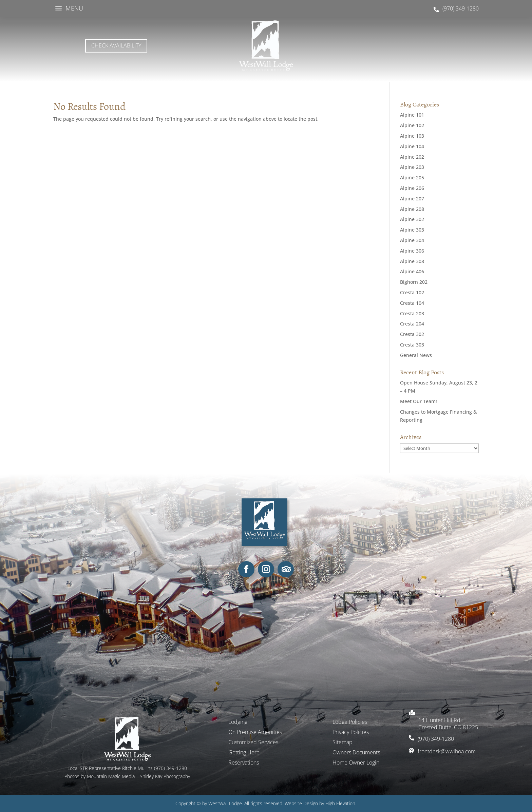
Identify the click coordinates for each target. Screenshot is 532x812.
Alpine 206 (412, 188)
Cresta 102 (412, 292)
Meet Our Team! (419, 401)
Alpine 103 (412, 136)
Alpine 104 (412, 146)
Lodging (238, 722)
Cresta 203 (412, 313)
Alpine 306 (412, 251)
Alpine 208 (412, 209)
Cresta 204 (412, 324)
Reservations (244, 763)
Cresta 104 (412, 303)
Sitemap (343, 743)
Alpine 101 (412, 115)
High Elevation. (341, 803)
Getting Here (244, 753)
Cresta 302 (412, 334)
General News (416, 355)
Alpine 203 (412, 167)
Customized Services (253, 743)
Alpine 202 (412, 157)
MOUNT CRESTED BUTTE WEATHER (416, 46)
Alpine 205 (412, 177)
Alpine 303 (412, 230)
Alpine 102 (412, 125)
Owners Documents (356, 753)
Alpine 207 (412, 199)
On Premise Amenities (255, 733)
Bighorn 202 (414, 282)
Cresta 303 (412, 345)
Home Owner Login (356, 763)
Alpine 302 (412, 219)
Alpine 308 (412, 261)
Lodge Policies (350, 722)
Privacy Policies (351, 733)
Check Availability (116, 45)
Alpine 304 (412, 240)
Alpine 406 (412, 271)
